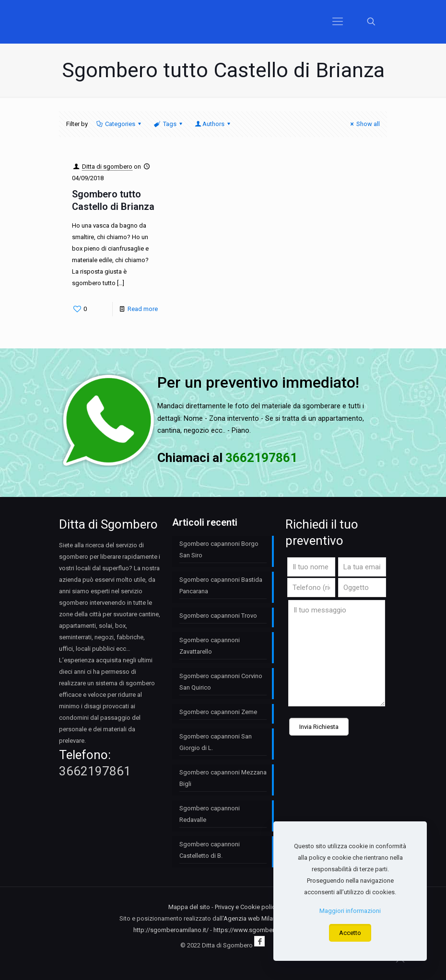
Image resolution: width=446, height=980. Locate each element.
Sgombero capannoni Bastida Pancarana (221, 585)
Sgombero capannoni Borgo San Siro (219, 549)
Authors (213, 124)
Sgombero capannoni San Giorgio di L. (216, 742)
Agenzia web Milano (252, 918)
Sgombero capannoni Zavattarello (210, 646)
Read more (143, 309)
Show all (364, 124)
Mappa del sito (189, 907)
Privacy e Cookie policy (246, 907)
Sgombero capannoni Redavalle (210, 814)
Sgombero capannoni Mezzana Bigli (223, 778)
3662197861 (95, 771)
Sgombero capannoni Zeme (218, 712)
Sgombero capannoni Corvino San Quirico (221, 682)
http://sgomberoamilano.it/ (171, 930)
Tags (169, 124)
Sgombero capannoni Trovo (218, 616)
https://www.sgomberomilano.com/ (263, 930)
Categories (119, 124)
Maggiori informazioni (350, 911)
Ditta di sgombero (107, 167)
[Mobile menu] (338, 22)
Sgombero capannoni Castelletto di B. (210, 850)
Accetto (350, 933)
